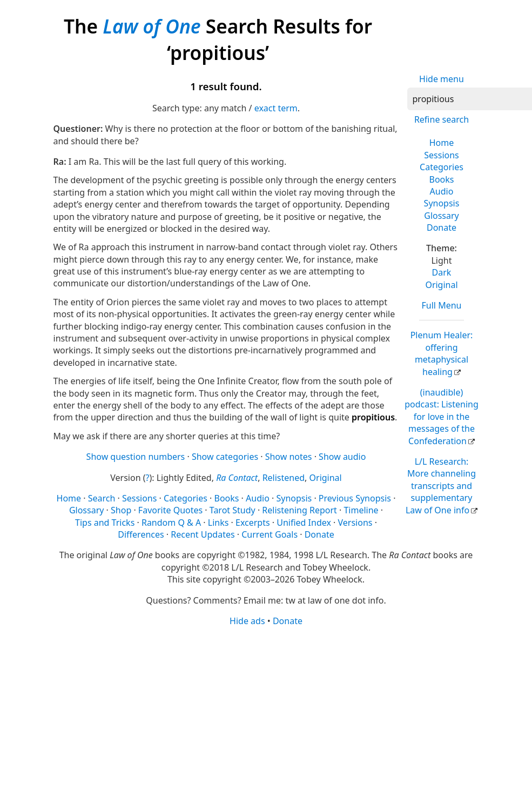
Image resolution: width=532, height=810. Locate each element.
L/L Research (441, 486)
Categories (442, 167)
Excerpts (253, 523)
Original (441, 285)
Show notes (289, 457)
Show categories (225, 457)
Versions (355, 523)
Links (218, 523)
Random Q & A (171, 523)
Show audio (342, 457)
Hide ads (247, 621)
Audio (442, 191)
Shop (121, 510)
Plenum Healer (442, 353)
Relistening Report (299, 510)
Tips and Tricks (105, 523)
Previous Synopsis (355, 498)
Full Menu (442, 305)
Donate (442, 227)
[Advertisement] (262, 711)
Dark (442, 272)
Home (442, 143)
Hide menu (442, 79)
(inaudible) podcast (442, 417)
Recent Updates (203, 534)
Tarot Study (233, 510)
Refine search (442, 119)
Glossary (442, 216)
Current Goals (270, 534)
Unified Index (304, 523)
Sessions (442, 155)
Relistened (284, 478)
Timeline (361, 510)
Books (442, 179)
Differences (141, 534)
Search (102, 498)
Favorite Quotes (170, 510)
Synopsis (442, 203)
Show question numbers (136, 457)
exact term (276, 108)
